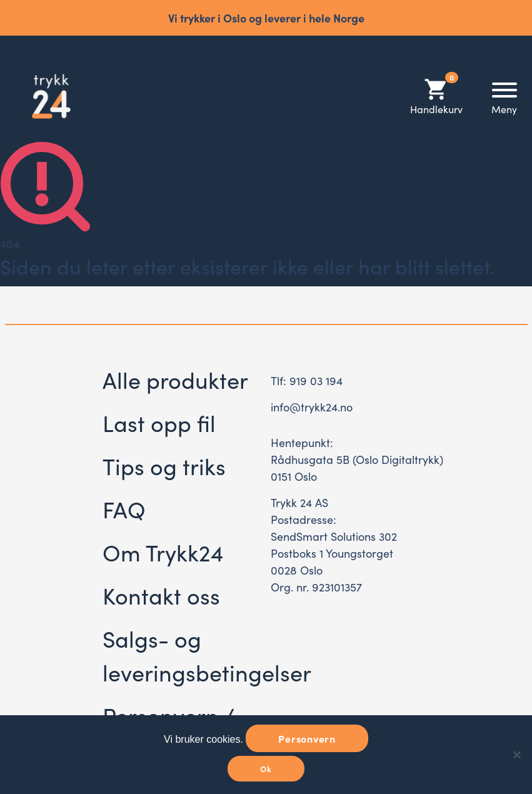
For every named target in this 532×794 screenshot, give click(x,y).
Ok (266, 769)
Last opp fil (159, 422)
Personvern (307, 738)
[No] (516, 755)
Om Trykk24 (163, 552)
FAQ (124, 509)
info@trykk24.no (312, 407)
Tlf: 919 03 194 (307, 380)
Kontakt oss (161, 595)
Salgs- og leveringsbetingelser (207, 655)
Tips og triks (164, 465)
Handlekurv (436, 96)
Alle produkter (175, 379)
